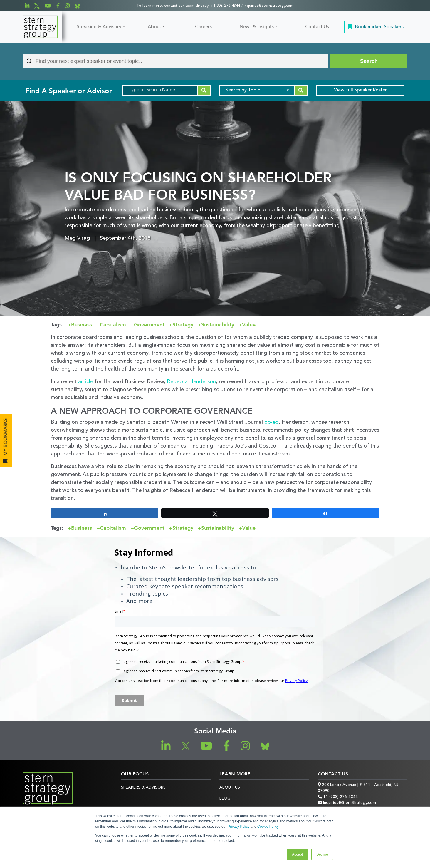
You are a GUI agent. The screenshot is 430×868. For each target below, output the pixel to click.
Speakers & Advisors (143, 788)
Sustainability (218, 325)
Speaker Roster (360, 90)
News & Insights (257, 27)
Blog (225, 799)
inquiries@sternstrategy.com (269, 6)
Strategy (183, 325)
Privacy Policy (239, 827)
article (86, 382)
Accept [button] (297, 854)
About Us (230, 788)
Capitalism (113, 325)
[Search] (369, 61)
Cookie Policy (268, 827)
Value (249, 325)
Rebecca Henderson (191, 382)
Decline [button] (322, 854)
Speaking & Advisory (99, 27)
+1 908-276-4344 (225, 6)
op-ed (272, 422)
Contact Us (317, 27)
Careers (203, 27)
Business (82, 325)
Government (149, 325)
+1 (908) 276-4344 (338, 797)
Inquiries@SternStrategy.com (347, 803)
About (154, 27)
